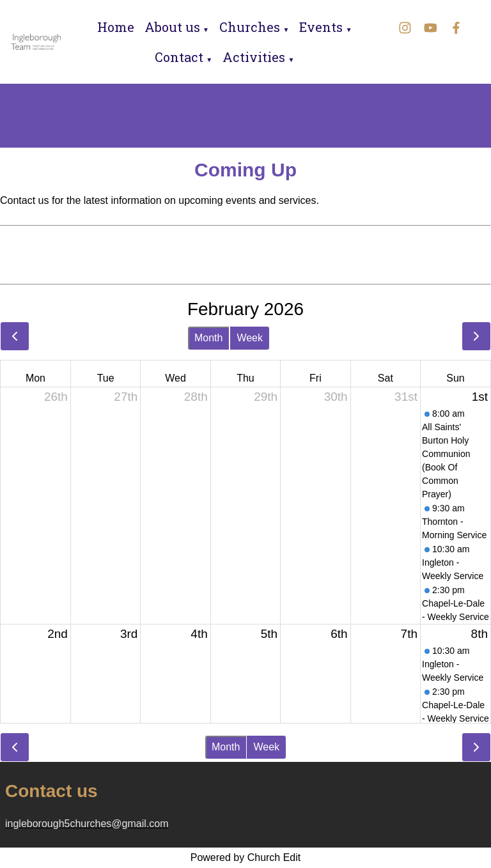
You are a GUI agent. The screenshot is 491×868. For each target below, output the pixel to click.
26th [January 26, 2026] (56, 397)
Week (250, 338)
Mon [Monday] (35, 378)
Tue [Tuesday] (106, 378)
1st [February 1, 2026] (480, 397)
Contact (179, 57)
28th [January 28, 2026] (196, 397)
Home (116, 27)
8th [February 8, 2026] (479, 634)
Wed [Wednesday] (175, 378)
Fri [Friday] (316, 378)
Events (321, 27)
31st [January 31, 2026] (406, 397)
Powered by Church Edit (246, 857)
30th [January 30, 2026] (336, 397)
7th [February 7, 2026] (409, 634)
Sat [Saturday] (386, 378)
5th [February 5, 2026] (269, 634)
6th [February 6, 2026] (339, 634)
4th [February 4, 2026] (199, 634)
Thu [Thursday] (245, 378)
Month (208, 338)
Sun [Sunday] (455, 378)
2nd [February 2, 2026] (58, 634)
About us (172, 27)
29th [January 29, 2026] (266, 397)
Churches (250, 27)
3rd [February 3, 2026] (129, 634)
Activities (254, 57)
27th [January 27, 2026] (126, 397)
